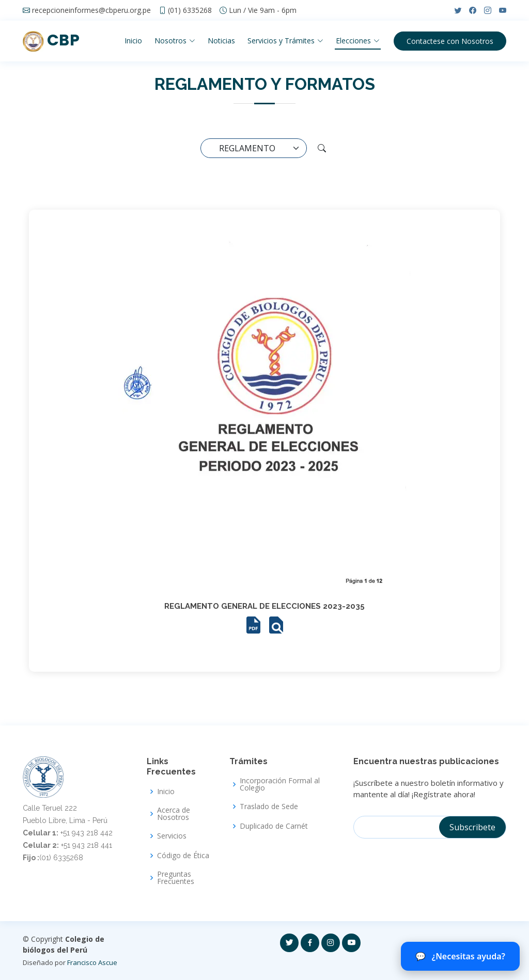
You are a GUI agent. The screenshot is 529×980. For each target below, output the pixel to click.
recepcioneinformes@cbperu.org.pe (91, 10)
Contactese (450, 41)
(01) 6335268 (190, 10)
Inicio (133, 41)
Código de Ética (183, 856)
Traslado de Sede (269, 807)
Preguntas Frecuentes (176, 878)
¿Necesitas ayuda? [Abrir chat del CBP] (460, 956)
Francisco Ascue (92, 962)
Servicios (172, 836)
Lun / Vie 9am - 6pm (263, 10)
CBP (51, 40)
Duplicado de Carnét (274, 826)
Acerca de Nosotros (174, 814)
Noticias (221, 41)
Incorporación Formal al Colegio (280, 784)
